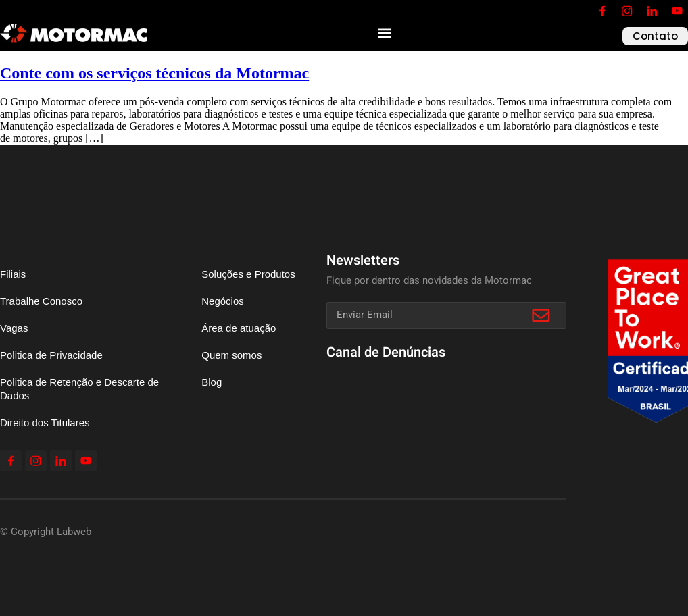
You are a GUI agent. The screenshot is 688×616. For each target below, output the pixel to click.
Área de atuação (239, 328)
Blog (212, 382)
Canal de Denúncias (386, 352)
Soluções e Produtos (248, 274)
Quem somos (231, 355)
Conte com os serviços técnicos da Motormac (154, 73)
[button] (385, 33)
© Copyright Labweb (46, 532)
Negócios (223, 301)
